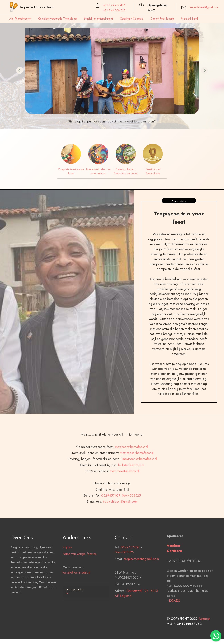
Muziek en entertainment (98, 19)
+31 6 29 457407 (114, 5)
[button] (20, 70)
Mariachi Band (189, 19)
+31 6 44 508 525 (114, 10)
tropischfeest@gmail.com (204, 7)
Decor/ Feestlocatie (162, 19)
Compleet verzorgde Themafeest (58, 19)
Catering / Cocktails (132, 19)
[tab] (86, 592)
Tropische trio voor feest (37, 7)
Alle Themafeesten (20, 19)
